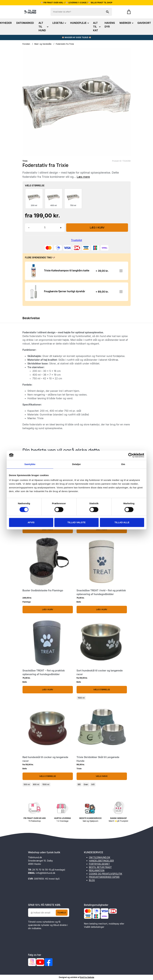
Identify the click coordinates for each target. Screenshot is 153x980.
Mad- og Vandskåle (43, 44)
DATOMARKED (25, 23)
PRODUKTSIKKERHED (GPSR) (104, 877)
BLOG (92, 880)
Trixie (25, 161)
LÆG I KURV (97, 228)
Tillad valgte (76, 522)
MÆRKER (126, 23)
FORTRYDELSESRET (99, 864)
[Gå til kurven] (127, 12)
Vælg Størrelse (102, 690)
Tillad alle (122, 522)
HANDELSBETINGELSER (101, 861)
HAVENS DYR (110, 25)
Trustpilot (76, 240)
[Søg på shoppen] (107, 12)
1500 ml (81, 698)
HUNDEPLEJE (79, 23)
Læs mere (83, 177)
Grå (93, 784)
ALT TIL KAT (96, 27)
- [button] (29, 228)
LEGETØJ (59, 23)
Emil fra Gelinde (87, 977)
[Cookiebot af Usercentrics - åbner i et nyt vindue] (131, 455)
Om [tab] (123, 464)
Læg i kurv (48, 609)
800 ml (36, 784)
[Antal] (45, 228)
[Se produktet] (34, 271)
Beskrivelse (31, 318)
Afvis (31, 522)
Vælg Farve (102, 776)
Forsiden (26, 44)
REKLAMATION (97, 870)
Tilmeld (62, 912)
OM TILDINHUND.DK (100, 857)
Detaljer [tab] (77, 464)
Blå (79, 784)
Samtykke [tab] (30, 464)
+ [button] (61, 228)
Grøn (86, 784)
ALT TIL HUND (43, 27)
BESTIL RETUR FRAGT (100, 867)
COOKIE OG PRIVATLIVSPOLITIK (106, 874)
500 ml (27, 784)
